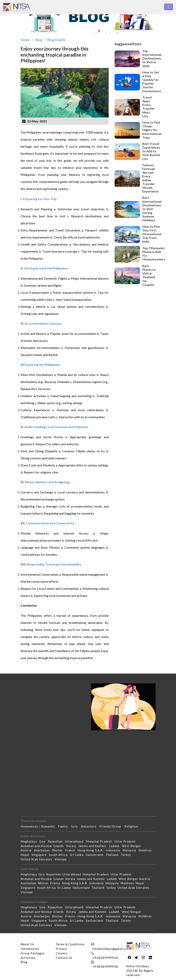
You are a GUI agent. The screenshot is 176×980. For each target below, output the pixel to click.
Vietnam (62, 859)
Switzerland (96, 855)
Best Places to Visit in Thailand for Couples (149, 275)
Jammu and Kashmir (94, 846)
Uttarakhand (75, 841)
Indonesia (114, 850)
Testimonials (30, 949)
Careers (62, 953)
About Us (27, 944)
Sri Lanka (78, 855)
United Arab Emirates (37, 859)
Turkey (127, 855)
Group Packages (33, 953)
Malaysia (130, 850)
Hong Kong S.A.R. (92, 850)
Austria (27, 850)
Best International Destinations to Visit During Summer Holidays (152, 209)
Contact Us (64, 958)
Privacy (61, 949)
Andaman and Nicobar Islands (43, 846)
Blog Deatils (56, 40)
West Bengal (132, 846)
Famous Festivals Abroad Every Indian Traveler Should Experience (150, 178)
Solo (76, 826)
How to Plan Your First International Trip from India (152, 234)
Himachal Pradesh (100, 841)
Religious (133, 826)
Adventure (90, 826)
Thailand (113, 855)
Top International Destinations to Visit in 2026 (152, 58)
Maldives (146, 850)
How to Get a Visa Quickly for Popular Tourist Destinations (152, 82)
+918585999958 (105, 958)
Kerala (72, 846)
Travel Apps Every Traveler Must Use (149, 107)
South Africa (59, 855)
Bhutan (59, 850)
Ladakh (115, 846)
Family (65, 826)
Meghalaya (30, 841)
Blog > (40, 40)
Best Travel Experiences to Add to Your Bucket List (151, 151)
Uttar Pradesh (126, 841)
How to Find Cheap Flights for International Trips (152, 130)
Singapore (40, 855)
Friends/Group (112, 826)
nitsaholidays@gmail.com (111, 949)
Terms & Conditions (70, 944)
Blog (24, 962)
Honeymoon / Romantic (39, 826)
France (71, 850)
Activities (28, 958)
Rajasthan (56, 841)
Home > (27, 40)
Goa (44, 841)
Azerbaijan (43, 850)
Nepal (26, 855)
